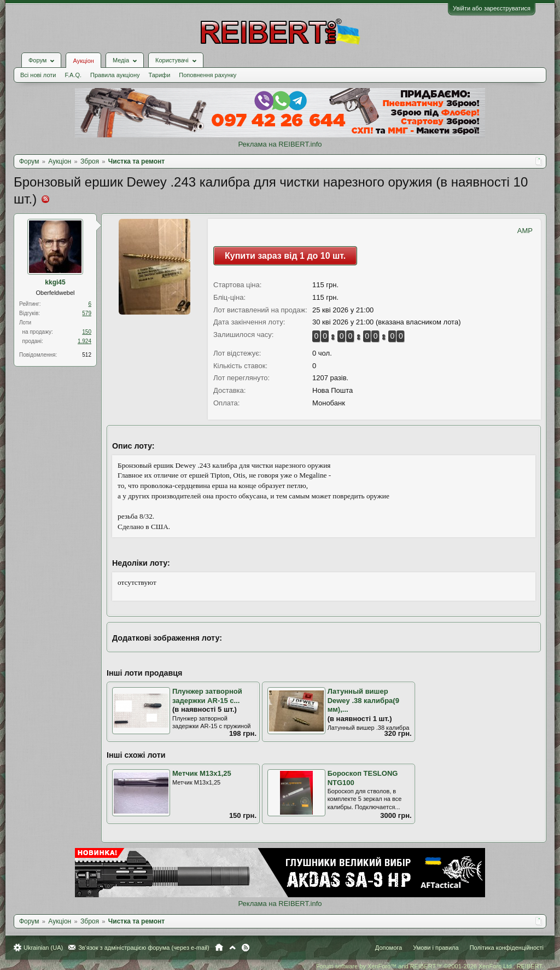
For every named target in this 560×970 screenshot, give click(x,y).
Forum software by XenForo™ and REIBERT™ (430, 966)
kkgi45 (55, 282)
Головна (219, 948)
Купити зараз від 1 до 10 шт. (285, 256)
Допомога (389, 948)
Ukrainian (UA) (43, 948)
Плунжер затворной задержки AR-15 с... (207, 696)
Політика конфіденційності (507, 948)
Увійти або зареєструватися (492, 8)
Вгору (232, 948)
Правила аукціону (115, 75)
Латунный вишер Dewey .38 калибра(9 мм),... (363, 700)
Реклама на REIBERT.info (280, 144)
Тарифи (160, 75)
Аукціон (83, 61)
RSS (246, 948)
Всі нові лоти (38, 75)
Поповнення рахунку (208, 75)
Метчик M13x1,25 (202, 773)
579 (87, 313)
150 (87, 332)
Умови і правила (436, 948)
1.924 (84, 341)
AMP (525, 231)
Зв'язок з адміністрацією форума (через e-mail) (144, 948)
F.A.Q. (73, 75)
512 (87, 355)
